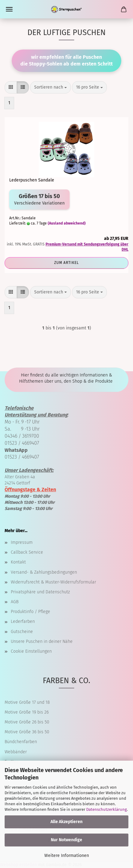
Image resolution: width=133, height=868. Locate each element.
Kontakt (18, 562)
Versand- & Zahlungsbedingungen (44, 572)
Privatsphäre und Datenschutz (40, 592)
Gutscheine (22, 632)
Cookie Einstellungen (31, 651)
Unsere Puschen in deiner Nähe (42, 641)
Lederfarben (23, 621)
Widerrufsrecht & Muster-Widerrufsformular (53, 582)
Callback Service (27, 552)
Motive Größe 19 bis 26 (27, 712)
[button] (11, 87)
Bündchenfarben (21, 742)
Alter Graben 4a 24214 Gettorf (29, 477)
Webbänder (16, 752)
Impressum (22, 542)
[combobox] (50, 87)
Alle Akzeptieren (66, 822)
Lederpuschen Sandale (32, 180)
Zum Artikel (66, 263)
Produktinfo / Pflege (30, 612)
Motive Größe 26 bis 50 (27, 722)
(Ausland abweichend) (67, 223)
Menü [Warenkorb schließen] (9, 9)
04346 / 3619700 (22, 436)
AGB (15, 602)
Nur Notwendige (66, 840)
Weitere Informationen (67, 856)
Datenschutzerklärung (107, 809)
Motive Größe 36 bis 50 (27, 732)
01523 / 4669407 (22, 443)
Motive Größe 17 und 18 (27, 702)
